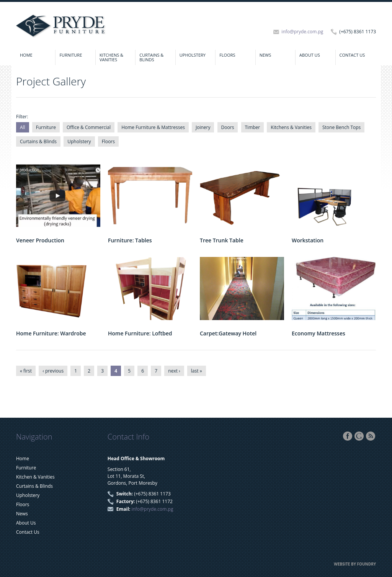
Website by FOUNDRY (355, 564)
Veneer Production (40, 240)
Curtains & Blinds (151, 57)
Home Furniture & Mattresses (153, 127)
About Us (310, 55)
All (23, 127)
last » (197, 371)
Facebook (348, 436)
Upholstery (193, 55)
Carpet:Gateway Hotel (228, 333)
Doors (228, 127)
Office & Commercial (89, 127)
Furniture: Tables (130, 240)
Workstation (308, 240)
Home (26, 55)
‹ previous (53, 371)
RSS (371, 436)
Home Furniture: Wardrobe (51, 333)
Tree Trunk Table (222, 240)
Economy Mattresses (318, 333)
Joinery (203, 127)
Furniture (71, 55)
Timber (253, 127)
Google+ (359, 436)
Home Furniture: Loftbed (140, 333)
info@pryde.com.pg (302, 32)
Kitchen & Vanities (35, 477)
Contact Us (352, 55)
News (265, 55)
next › (174, 371)
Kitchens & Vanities (111, 57)
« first (26, 371)
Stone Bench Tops (341, 127)
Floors (227, 55)
